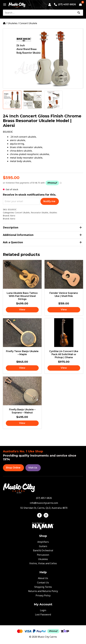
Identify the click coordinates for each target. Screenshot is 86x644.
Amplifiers (43, 542)
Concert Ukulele (28, 23)
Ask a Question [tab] (42, 242)
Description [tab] (42, 227)
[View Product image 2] (33, 100)
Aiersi (13, 216)
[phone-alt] (43, 498)
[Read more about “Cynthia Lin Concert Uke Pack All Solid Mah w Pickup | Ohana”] (64, 368)
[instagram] (46, 515)
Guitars (43, 546)
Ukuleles (12, 23)
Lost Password (43, 615)
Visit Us (33, 468)
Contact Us (43, 583)
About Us (43, 578)
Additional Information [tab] (42, 235)
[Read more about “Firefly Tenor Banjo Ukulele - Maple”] (22, 368)
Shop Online (13, 468)
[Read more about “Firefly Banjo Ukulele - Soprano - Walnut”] (22, 423)
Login (43, 610)
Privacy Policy (43, 595)
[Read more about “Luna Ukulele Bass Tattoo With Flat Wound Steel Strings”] (22, 310)
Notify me (49, 201)
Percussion (43, 555)
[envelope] (43, 503)
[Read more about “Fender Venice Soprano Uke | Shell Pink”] (64, 310)
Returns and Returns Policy (43, 591)
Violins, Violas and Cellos (43, 563)
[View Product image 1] (12, 100)
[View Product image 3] (53, 100)
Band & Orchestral (43, 550)
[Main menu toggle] (4, 5)
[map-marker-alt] (43, 508)
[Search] (79, 13)
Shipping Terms (43, 587)
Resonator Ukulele (39, 213)
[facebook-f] (40, 515)
